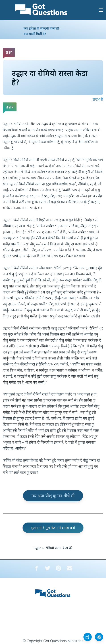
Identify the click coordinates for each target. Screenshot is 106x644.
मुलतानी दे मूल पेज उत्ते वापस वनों (53, 528)
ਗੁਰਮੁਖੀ (98, 99)
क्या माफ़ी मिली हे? (35, 34)
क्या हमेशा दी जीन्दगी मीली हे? (42, 28)
